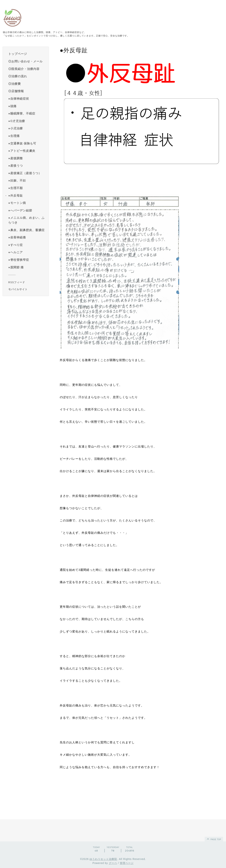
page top (214, 839)
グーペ (113, 863)
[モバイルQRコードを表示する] (27, 289)
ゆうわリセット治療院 (103, 859)
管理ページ (127, 863)
